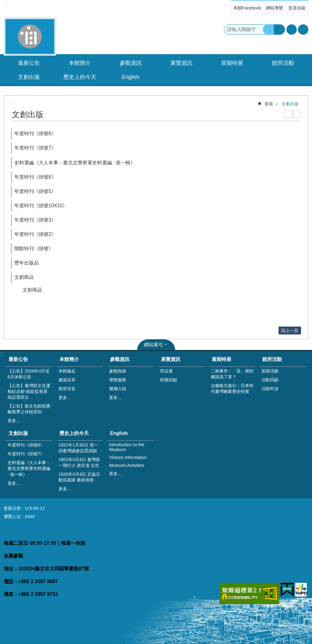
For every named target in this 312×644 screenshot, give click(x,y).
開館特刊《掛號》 (34, 249)
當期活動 (270, 371)
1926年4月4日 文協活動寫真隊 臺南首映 (79, 477)
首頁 (269, 104)
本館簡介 (69, 359)
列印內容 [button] (288, 114)
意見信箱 (297, 8)
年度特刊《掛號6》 (35, 177)
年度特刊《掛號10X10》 (41, 206)
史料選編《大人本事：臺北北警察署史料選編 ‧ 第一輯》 (75, 163)
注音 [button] (297, 114)
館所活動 (272, 359)
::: (6, 3)
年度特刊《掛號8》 (35, 133)
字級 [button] (292, 30)
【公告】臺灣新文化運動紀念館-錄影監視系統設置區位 (29, 391)
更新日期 (12, 508)
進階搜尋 (279, 30)
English (119, 433)
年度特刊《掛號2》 (35, 234)
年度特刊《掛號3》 (35, 220)
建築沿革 (67, 380)
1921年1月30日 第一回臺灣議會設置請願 (78, 448)
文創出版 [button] (29, 77)
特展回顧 (168, 380)
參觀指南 (118, 371)
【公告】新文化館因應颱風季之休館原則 (29, 409)
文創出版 (290, 104)
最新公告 (18, 359)
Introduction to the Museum (127, 447)
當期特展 (222, 359)
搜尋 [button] (268, 30)
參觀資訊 (120, 359)
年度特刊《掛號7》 (35, 148)
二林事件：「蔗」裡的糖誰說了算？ (232, 374)
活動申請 (270, 389)
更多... (14, 421)
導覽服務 (118, 380)
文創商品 (24, 277)
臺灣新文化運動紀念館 (30, 37)
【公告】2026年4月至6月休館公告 (29, 374)
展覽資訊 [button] (181, 63)
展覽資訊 (171, 359)
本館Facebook (247, 8)
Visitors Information (128, 457)
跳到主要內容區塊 (3, 3)
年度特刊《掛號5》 (35, 191)
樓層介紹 (118, 389)
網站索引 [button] (154, 345)
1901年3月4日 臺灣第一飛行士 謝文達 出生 (79, 462)
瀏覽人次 (12, 516)
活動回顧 (270, 380)
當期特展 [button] (232, 63)
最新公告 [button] (29, 63)
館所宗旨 (67, 389)
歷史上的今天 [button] (80, 77)
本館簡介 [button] (80, 63)
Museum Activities (127, 465)
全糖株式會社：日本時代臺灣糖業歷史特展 (232, 388)
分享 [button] (303, 30)
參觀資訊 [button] (131, 63)
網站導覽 (275, 8)
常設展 (166, 371)
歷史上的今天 (74, 433)
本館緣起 (67, 371)
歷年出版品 (27, 263)
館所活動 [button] (283, 63)
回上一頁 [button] (290, 331)
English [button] (131, 77)
